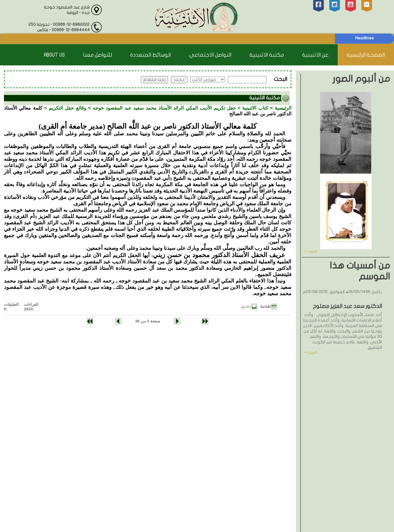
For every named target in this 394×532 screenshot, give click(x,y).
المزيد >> (310, 251)
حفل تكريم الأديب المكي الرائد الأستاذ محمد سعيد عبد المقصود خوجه (164, 108)
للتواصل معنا (98, 55)
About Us (54, 55)
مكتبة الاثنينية (267, 55)
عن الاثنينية (315, 55)
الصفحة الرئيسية (366, 55)
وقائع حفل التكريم (68, 108)
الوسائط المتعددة (151, 55)
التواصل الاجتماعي (210, 55)
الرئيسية (283, 108)
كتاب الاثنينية (255, 108)
